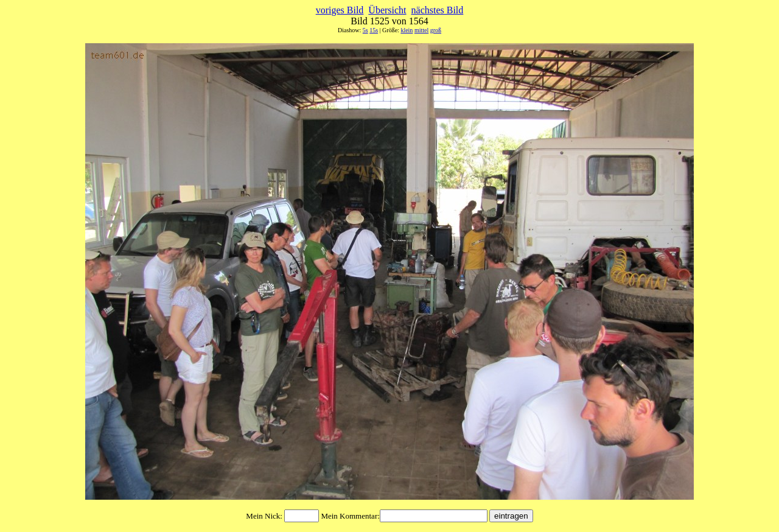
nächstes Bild (438, 10)
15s (374, 30)
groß (436, 30)
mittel (421, 30)
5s (365, 30)
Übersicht (387, 10)
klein (407, 30)
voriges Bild (340, 10)
